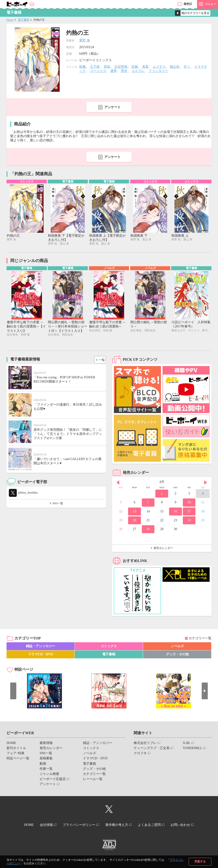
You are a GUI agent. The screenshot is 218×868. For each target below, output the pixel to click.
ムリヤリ (159, 67)
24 (189, 521)
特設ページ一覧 (18, 759)
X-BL (187, 744)
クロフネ (140, 754)
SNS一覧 (58, 504)
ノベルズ (177, 647)
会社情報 (43, 825)
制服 (82, 67)
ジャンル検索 (49, 775)
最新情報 (46, 744)
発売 (188, 4)
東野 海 (85, 40)
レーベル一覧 (93, 780)
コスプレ (138, 71)
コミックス (109, 647)
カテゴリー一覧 (200, 639)
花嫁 (135, 67)
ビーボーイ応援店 (53, 780)
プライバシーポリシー (78, 825)
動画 (43, 764)
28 (148, 530)
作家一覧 (46, 769)
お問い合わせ (186, 825)
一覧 (101, 360)
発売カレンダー (163, 549)
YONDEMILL (192, 749)
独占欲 (175, 67)
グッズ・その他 (177, 655)
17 (189, 512)
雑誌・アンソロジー (41, 647)
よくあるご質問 (153, 825)
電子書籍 (24, 20)
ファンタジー (158, 71)
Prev (118, 483)
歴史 (124, 71)
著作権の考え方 (118, 825)
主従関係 (121, 67)
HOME (11, 744)
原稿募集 (46, 759)
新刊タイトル (16, 749)
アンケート (112, 107)
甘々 (187, 67)
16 (175, 512)
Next (206, 483)
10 (189, 503)
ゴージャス (98, 71)
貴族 (107, 67)
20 (134, 521)
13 (134, 512)
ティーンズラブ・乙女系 (152, 749)
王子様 (95, 67)
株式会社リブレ (145, 744)
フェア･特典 (15, 754)
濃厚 (113, 71)
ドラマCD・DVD (41, 655)
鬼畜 (145, 67)
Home (10, 20)
